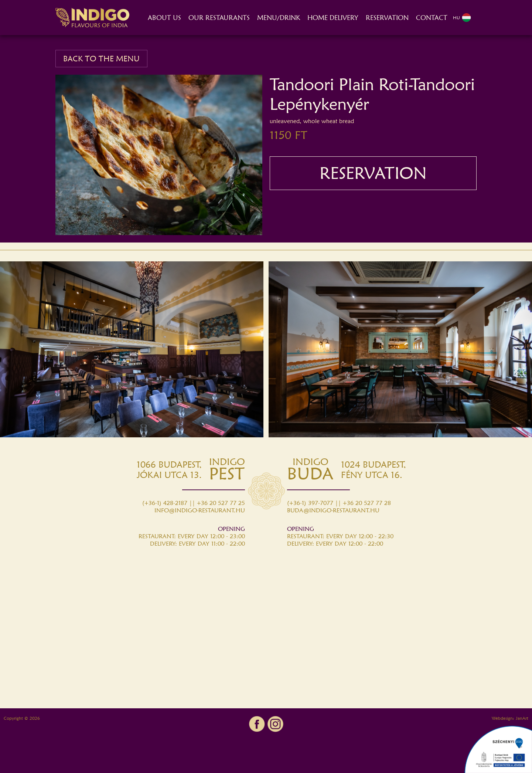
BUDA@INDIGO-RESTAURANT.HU (333, 510)
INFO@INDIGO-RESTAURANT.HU (200, 510)
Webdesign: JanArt (510, 718)
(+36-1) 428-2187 (165, 503)
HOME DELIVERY (333, 18)
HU (462, 18)
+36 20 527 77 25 (221, 503)
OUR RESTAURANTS (219, 18)
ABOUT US (164, 18)
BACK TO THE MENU (101, 59)
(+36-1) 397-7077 (310, 503)
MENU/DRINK (279, 18)
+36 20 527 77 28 (367, 503)
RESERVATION (387, 18)
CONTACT (432, 18)
